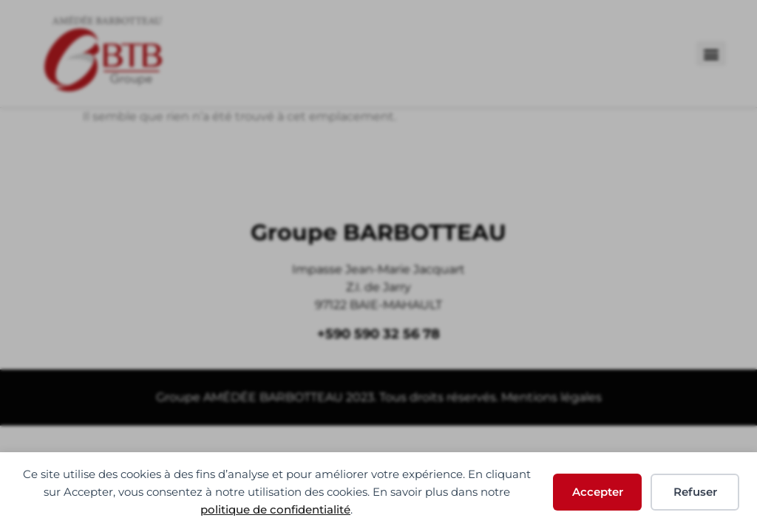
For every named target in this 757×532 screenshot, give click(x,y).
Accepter (598, 492)
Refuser (695, 492)
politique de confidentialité (275, 509)
